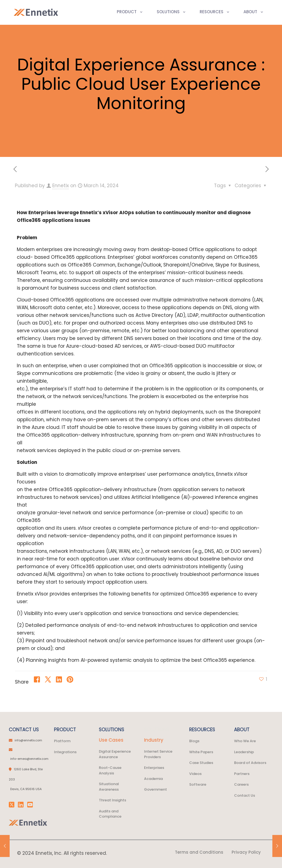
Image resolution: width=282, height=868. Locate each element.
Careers (241, 784)
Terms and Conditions (199, 852)
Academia (153, 779)
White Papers (201, 752)
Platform (62, 741)
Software (198, 784)
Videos (195, 774)
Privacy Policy (246, 852)
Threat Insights (112, 800)
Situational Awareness (109, 787)
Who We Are (245, 741)
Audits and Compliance (110, 814)
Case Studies (201, 763)
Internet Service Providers (158, 754)
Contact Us (245, 795)
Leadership (244, 752)
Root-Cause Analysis (110, 770)
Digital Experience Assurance (115, 754)
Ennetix (61, 186)
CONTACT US (24, 730)
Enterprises (154, 768)
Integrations (65, 752)
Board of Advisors (250, 763)
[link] (28, 823)
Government (155, 789)
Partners (242, 774)
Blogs (194, 741)
